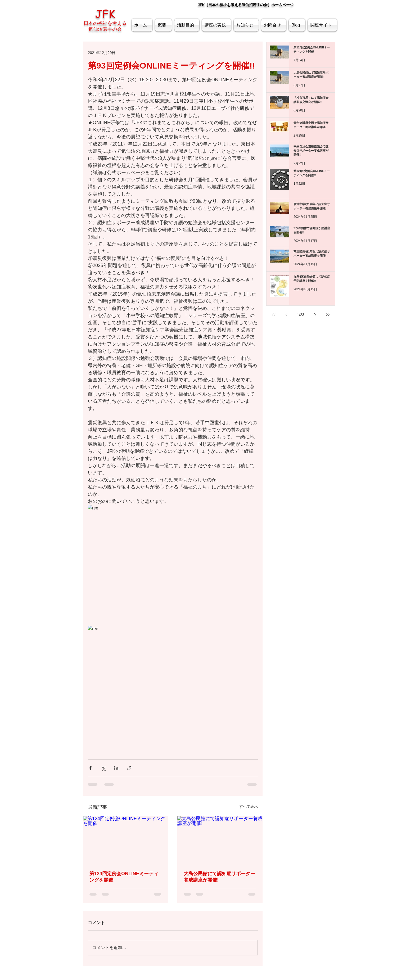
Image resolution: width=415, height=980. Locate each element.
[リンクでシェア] (129, 768)
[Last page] (328, 315)
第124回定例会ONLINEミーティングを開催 (124, 877)
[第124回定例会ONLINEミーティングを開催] (126, 840)
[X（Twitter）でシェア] (103, 768)
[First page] (274, 315)
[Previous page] (286, 315)
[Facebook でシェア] (90, 768)
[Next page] (315, 315)
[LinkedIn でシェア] (116, 768)
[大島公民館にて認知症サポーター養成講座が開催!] (220, 840)
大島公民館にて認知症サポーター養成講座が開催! (219, 877)
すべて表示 (249, 806)
